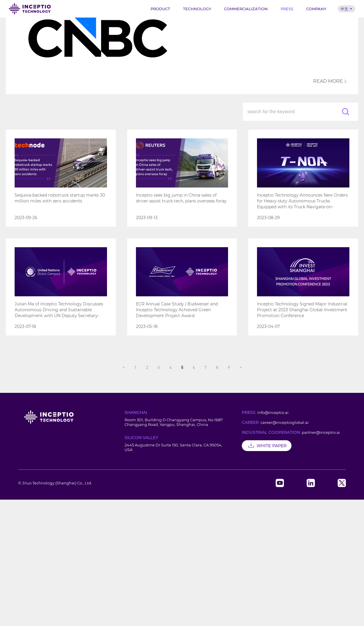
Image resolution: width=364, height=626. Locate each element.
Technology (197, 9)
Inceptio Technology (30, 9)
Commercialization (246, 9)
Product (160, 9)
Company (316, 9)
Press (287, 9)
